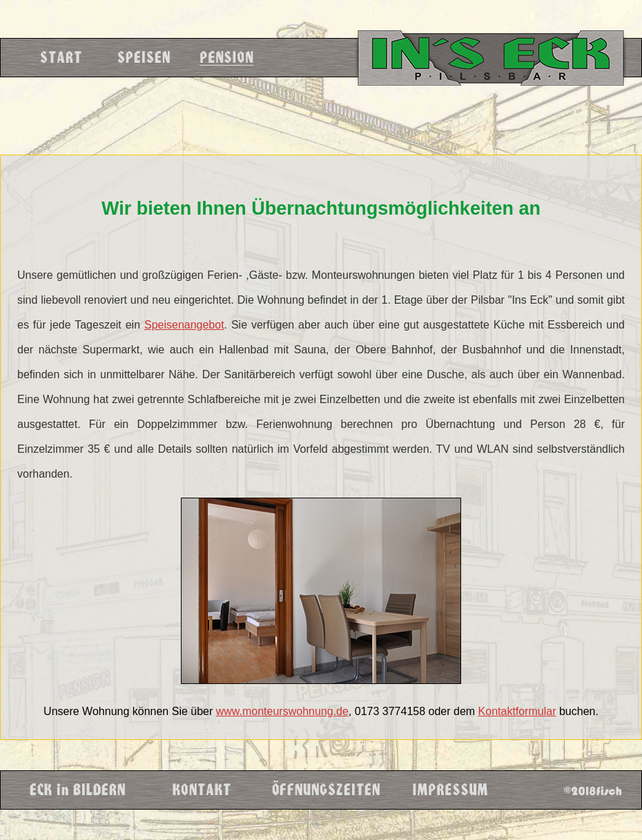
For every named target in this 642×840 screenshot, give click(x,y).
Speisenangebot (184, 325)
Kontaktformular (517, 711)
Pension (226, 58)
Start (60, 58)
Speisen (143, 58)
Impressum (449, 790)
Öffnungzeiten (325, 790)
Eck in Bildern (77, 790)
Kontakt (201, 790)
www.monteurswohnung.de (282, 711)
